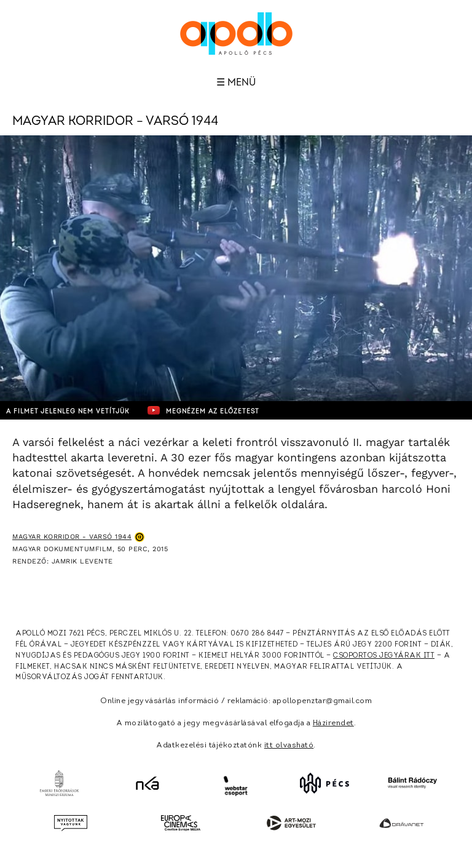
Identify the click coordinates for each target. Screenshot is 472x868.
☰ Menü (236, 82)
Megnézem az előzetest (203, 410)
